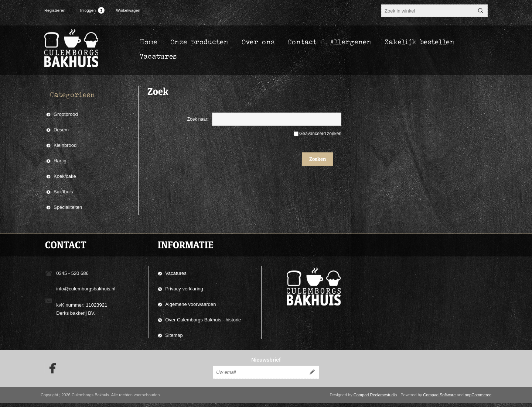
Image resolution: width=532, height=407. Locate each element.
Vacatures (176, 273)
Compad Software (439, 399)
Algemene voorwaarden (190, 304)
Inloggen (88, 10)
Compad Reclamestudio (375, 399)
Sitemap (174, 335)
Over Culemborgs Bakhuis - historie (203, 320)
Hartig (60, 161)
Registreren (55, 10)
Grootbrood (66, 114)
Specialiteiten (68, 207)
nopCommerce (478, 399)
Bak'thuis (63, 192)
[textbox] (428, 11)
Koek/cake (65, 176)
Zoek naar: (198, 119)
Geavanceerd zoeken (320, 134)
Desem (61, 130)
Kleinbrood (65, 145)
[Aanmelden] (259, 376)
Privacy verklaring (184, 289)
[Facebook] (50, 373)
